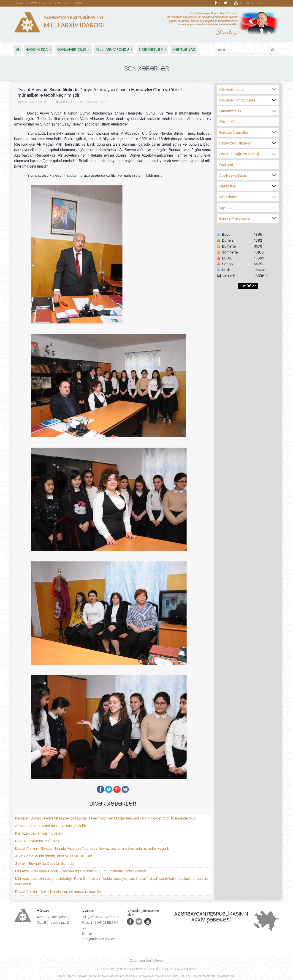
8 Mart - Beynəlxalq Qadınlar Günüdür (45, 864)
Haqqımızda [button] (37, 49)
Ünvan (159, 960)
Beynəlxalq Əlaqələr (235, 143)
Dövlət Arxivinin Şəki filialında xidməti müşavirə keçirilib (58, 892)
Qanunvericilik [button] (72, 49)
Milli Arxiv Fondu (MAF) (237, 100)
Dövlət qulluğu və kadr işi (239, 154)
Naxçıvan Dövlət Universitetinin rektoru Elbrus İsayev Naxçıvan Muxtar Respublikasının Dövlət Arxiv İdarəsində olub (105, 818)
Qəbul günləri (140, 960)
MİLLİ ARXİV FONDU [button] (113, 49)
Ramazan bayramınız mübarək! (39, 833)
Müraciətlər (228, 197)
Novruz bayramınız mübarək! (38, 841)
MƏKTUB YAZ (184, 49)
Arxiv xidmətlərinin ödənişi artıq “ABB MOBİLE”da (54, 856)
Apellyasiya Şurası (233, 175)
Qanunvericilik (230, 111)
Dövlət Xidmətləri (233, 122)
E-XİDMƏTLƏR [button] (151, 49)
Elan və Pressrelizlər (235, 218)
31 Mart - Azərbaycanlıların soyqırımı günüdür (51, 826)
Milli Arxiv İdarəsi (232, 89)
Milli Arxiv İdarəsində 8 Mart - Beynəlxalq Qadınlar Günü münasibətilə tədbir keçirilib (81, 871)
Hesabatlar (228, 186)
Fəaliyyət (226, 165)
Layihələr (226, 208)
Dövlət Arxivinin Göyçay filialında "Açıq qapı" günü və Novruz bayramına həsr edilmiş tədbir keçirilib (92, 848)
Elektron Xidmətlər (234, 132)
